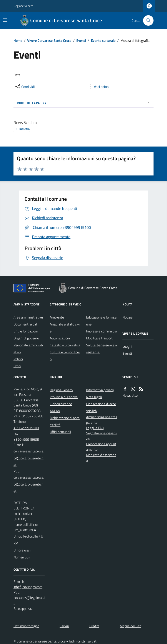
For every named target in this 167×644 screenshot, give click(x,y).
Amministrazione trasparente (102, 420)
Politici (18, 359)
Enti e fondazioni (26, 331)
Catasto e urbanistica (65, 345)
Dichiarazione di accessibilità (65, 421)
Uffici (17, 366)
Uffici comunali (60, 432)
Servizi (64, 626)
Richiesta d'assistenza (101, 458)
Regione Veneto (23, 6)
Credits (94, 626)
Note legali (94, 397)
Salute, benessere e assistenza (102, 349)
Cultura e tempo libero (65, 356)
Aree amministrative (28, 317)
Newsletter (131, 395)
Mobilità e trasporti (100, 338)
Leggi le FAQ (95, 428)
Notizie (127, 317)
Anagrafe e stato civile (65, 328)
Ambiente (57, 317)
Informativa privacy (100, 390)
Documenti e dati (26, 324)
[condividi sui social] (25, 87)
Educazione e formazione (101, 321)
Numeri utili (22, 557)
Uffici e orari (22, 550)
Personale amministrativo (28, 349)
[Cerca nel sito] (147, 20)
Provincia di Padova (64, 397)
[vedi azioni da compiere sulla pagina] (98, 87)
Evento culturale (103, 40)
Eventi (81, 40)
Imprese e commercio (101, 331)
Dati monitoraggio (26, 626)
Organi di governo (26, 338)
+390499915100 (26, 428)
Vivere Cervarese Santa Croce (49, 40)
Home (18, 40)
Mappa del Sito (131, 626)
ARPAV (55, 411)
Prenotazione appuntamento (101, 447)
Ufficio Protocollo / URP (28, 540)
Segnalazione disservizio (102, 436)
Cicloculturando (61, 404)
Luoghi (127, 346)
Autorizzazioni (60, 338)
